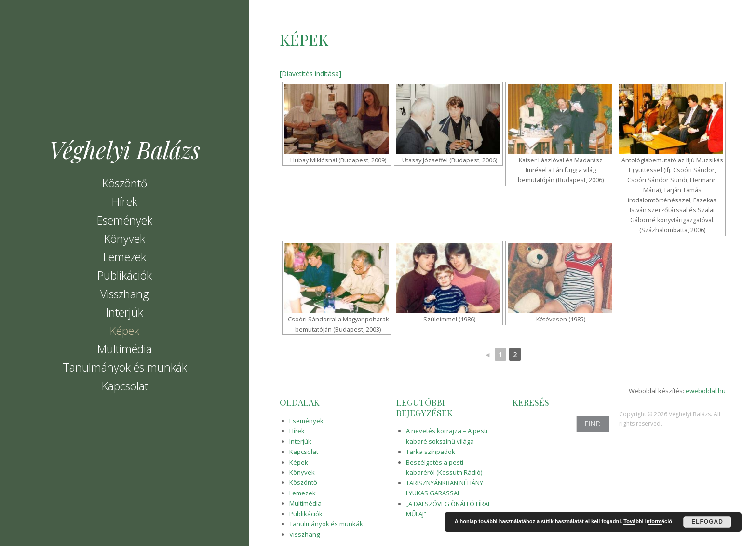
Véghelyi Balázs (125, 149)
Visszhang (125, 294)
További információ (648, 521)
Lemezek (125, 257)
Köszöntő (125, 183)
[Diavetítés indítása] (310, 73)
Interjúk (125, 312)
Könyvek (125, 239)
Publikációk (125, 275)
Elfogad (707, 522)
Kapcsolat (125, 386)
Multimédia (125, 349)
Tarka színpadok (431, 452)
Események (125, 220)
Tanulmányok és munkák (125, 367)
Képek (125, 331)
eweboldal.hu (706, 391)
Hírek (125, 201)
